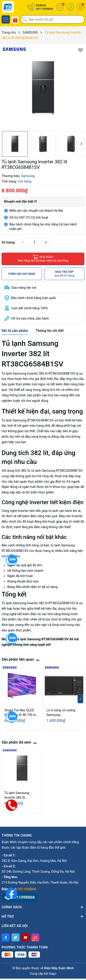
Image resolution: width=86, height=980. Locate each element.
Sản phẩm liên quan (18, 659)
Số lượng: (8, 242)
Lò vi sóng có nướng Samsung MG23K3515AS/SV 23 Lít (62, 713)
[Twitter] (15, 937)
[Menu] (6, 19)
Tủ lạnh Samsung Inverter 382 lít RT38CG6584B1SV (18, 795)
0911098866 (44, 9)
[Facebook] (6, 937)
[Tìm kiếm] (25, 19)
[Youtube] (26, 937)
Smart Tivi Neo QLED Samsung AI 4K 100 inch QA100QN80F (22, 713)
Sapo (53, 974)
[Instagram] (35, 937)
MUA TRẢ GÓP (64, 274)
